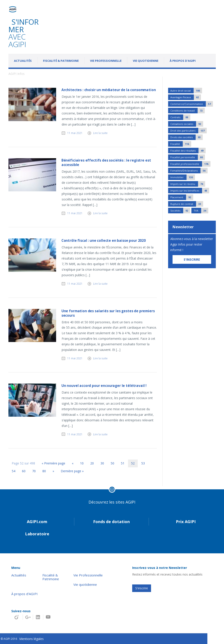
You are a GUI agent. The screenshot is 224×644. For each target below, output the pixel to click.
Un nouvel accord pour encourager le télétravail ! (104, 386)
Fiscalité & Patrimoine (61, 61)
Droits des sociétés (187, 137)
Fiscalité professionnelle (190, 164)
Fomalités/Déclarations (189, 171)
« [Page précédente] (73, 463)
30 (102, 463)
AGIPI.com (37, 522)
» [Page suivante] (53, 471)
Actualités (23, 61)
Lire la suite (100, 133)
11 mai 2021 (75, 133)
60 (24, 471)
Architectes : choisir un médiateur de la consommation (109, 90)
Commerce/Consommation (192, 104)
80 (44, 471)
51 (123, 463)
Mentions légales (31, 639)
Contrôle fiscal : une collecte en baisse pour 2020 (104, 241)
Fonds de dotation (111, 522)
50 (112, 463)
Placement (182, 197)
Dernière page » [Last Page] (72, 471)
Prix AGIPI (186, 522)
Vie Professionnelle (106, 61)
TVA (201, 211)
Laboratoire (37, 534)
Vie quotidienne (146, 61)
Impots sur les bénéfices (190, 191)
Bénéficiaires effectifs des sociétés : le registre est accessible (106, 163)
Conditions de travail (188, 111)
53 (143, 463)
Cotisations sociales (187, 124)
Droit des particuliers (189, 131)
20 (92, 463)
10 (82, 463)
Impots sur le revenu (188, 184)
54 (14, 471)
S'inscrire (142, 588)
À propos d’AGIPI (183, 61)
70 (34, 471)
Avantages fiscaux (186, 97)
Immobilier (183, 177)
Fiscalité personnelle (188, 157)
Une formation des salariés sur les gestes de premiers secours (108, 313)
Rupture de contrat (187, 204)
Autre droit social (186, 91)
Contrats (180, 117)
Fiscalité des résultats (188, 151)
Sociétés (180, 211)
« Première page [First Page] (53, 463)
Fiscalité (181, 144)
